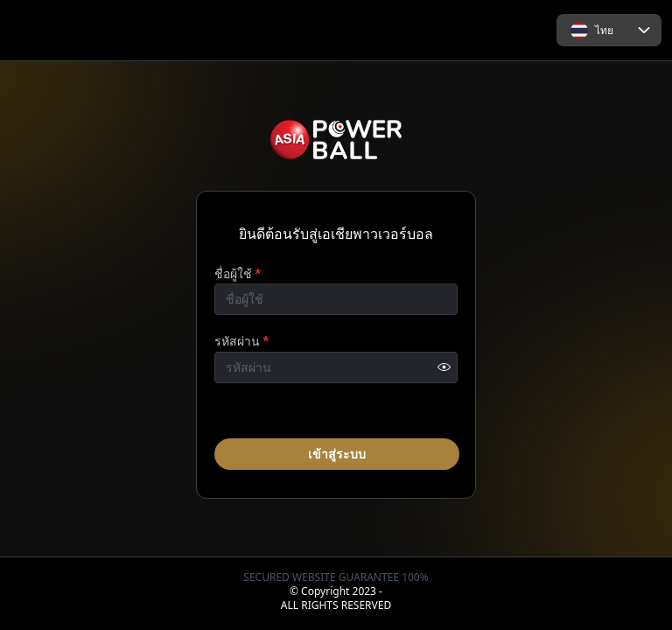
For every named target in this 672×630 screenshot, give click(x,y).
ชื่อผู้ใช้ (238, 272)
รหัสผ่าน (241, 340)
